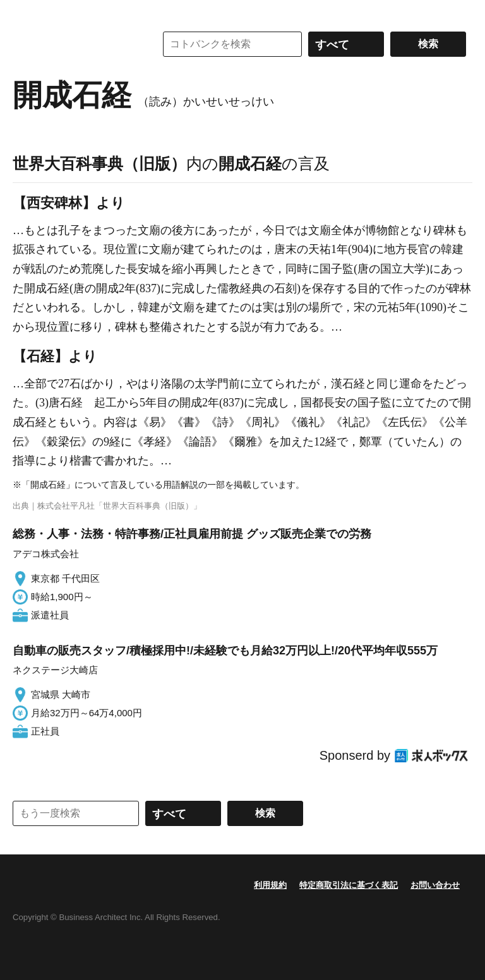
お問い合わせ (435, 885)
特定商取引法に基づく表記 (349, 885)
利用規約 (270, 885)
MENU (25, 13)
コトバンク (75, 44)
